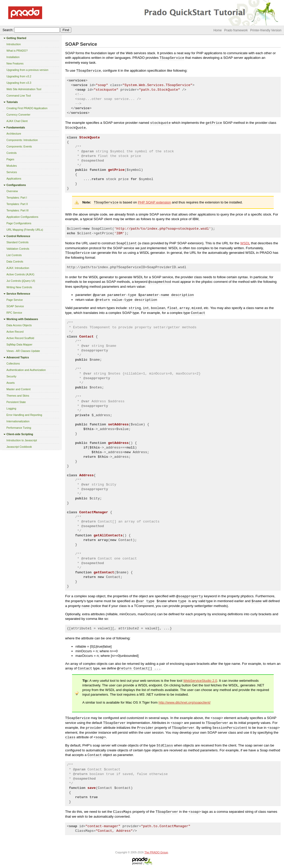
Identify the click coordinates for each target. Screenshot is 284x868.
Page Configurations (19, 223)
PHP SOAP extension (154, 202)
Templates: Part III (17, 210)
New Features (15, 63)
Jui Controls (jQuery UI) (21, 281)
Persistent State (16, 402)
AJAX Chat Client (17, 121)
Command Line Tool (19, 96)
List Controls (14, 255)
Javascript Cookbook (19, 447)
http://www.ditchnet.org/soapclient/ (184, 702)
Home (218, 30)
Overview (12, 191)
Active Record (15, 332)
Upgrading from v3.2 (19, 76)
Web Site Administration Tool (24, 89)
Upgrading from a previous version (27, 70)
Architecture (14, 134)
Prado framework (236, 30)
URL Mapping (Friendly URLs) (25, 230)
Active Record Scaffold (20, 338)
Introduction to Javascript (22, 440)
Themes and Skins (18, 396)
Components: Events (19, 146)
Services (12, 172)
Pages (10, 159)
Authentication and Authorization (26, 370)
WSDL (245, 243)
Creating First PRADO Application (27, 108)
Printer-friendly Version (266, 30)
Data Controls (15, 262)
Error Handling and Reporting (24, 415)
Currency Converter (18, 115)
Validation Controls (18, 249)
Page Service (15, 300)
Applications (14, 179)
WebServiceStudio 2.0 (200, 681)
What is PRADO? (17, 51)
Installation (13, 57)
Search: (8, 30)
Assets (11, 383)
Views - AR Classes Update (23, 351)
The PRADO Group (156, 852)
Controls (12, 153)
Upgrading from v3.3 (19, 83)
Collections (13, 363)
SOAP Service (15, 306)
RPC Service (14, 313)
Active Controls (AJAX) (20, 274)
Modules (12, 166)
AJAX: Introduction (18, 268)
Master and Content (19, 389)
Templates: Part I (17, 198)
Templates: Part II (17, 204)
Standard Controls (17, 242)
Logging (11, 408)
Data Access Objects (19, 325)
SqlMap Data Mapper (19, 344)
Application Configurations (22, 217)
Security (11, 376)
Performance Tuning (19, 428)
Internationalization (18, 421)
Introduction (14, 44)
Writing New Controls (19, 287)
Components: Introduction (22, 140)
